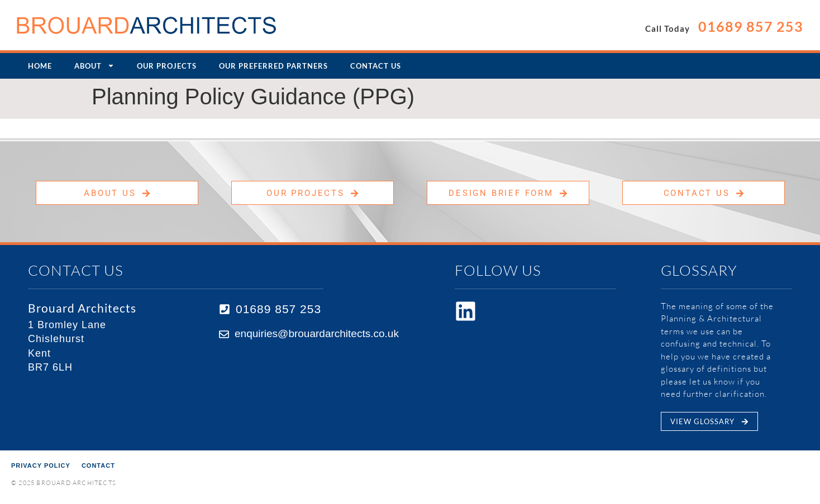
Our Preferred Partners (273, 66)
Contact (98, 465)
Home (40, 66)
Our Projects (167, 66)
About (94, 66)
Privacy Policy (41, 465)
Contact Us (376, 66)
